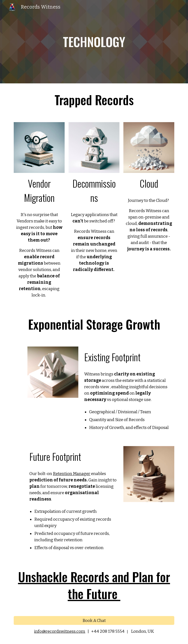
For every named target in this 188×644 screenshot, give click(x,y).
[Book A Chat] (94, 621)
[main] (94, 42)
